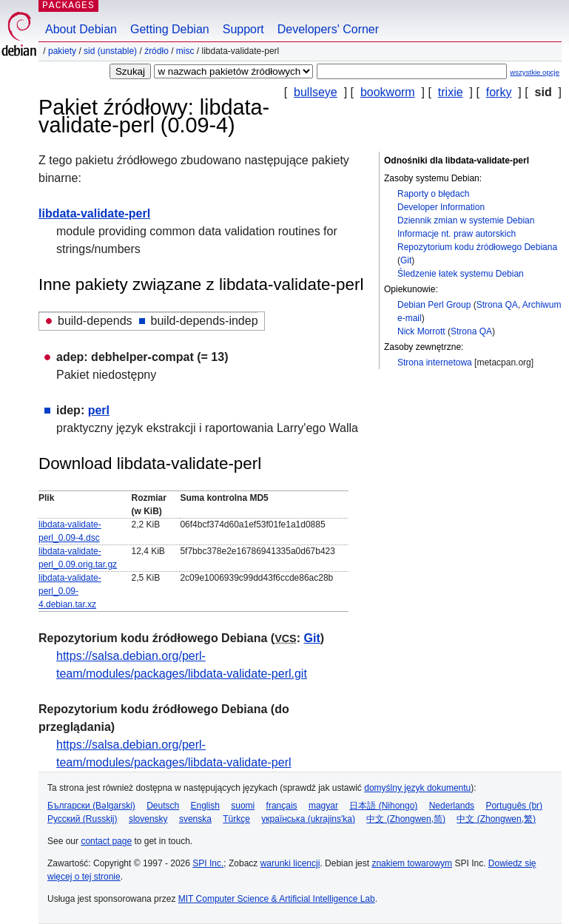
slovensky (148, 819)
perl (99, 410)
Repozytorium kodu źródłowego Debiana (477, 247)
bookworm (388, 92)
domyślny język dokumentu (417, 788)
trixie (451, 92)
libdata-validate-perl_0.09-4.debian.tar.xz (70, 591)
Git (406, 260)
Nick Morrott (421, 331)
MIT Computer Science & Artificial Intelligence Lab (277, 899)
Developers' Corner (328, 29)
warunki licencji (290, 863)
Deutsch (163, 806)
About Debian (81, 29)
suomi (243, 806)
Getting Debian (170, 29)
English (205, 806)
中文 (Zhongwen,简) (406, 819)
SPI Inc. (208, 863)
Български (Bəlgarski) (91, 806)
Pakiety (62, 51)
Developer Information (441, 207)
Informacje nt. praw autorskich (457, 234)
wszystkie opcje (535, 72)
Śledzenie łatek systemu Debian (461, 274)
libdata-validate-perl (94, 213)
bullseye (316, 92)
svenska (195, 819)
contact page (106, 841)
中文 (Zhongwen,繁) (496, 819)
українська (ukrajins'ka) (308, 819)
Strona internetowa (435, 362)
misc (185, 51)
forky (499, 92)
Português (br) (514, 806)
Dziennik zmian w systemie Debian (466, 220)
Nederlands (452, 806)
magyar (323, 806)
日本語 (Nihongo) (383, 806)
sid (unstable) (110, 51)
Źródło (156, 51)
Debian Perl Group (434, 305)
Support (243, 29)
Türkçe (236, 819)
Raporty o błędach (433, 194)
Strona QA (497, 305)
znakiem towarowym (412, 863)
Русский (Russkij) (83, 819)
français (282, 806)
